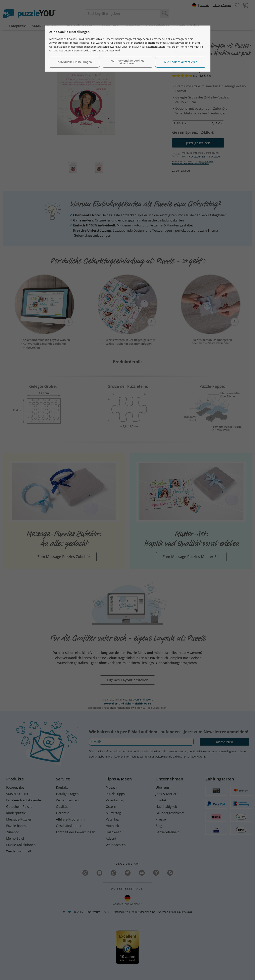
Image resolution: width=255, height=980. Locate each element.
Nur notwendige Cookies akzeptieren (127, 62)
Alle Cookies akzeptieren (181, 62)
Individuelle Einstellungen (74, 62)
